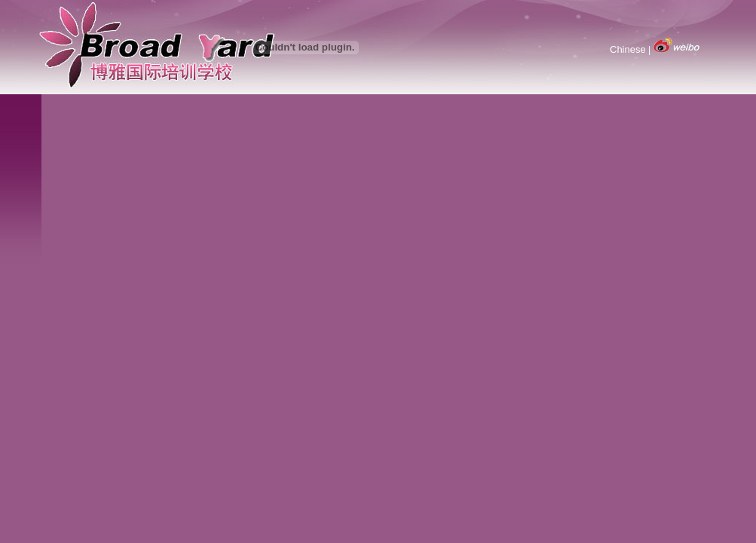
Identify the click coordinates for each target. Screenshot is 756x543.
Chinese (628, 49)
